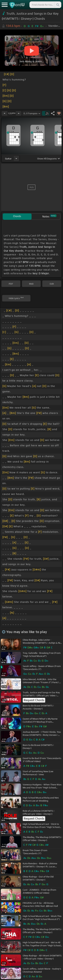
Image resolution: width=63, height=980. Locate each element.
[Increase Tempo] (19, 113)
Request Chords (34, 700)
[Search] (58, 5)
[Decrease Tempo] (5, 113)
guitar (8, 159)
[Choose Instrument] (16, 158)
